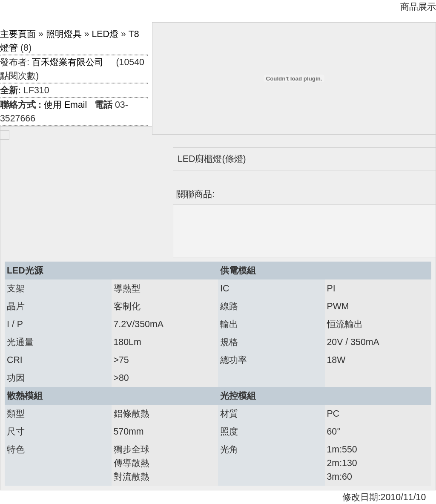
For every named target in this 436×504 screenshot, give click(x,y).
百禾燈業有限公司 (68, 62)
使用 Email (65, 105)
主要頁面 (18, 34)
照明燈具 (64, 34)
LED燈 (105, 34)
